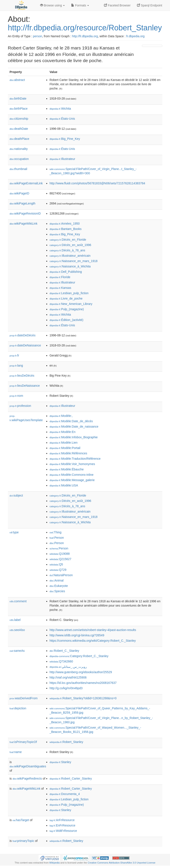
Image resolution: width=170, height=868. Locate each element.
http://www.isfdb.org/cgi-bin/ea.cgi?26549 (77, 635)
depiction (18, 708)
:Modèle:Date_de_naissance (74, 427)
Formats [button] (80, 5)
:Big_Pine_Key (65, 139)
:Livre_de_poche (66, 298)
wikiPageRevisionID (25, 213)
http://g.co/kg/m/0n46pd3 (66, 688)
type (14, 532)
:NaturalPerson (61, 575)
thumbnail (18, 169)
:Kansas (60, 288)
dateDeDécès (23, 335)
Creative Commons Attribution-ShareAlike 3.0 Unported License (122, 863)
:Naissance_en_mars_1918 (74, 261)
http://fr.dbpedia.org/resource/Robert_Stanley (85, 28)
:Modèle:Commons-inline (71, 475)
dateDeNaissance (25, 345)
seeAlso (17, 630)
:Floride (60, 277)
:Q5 (56, 564)
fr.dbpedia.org (135, 36)
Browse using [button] (53, 5)
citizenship (19, 119)
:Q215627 (60, 559)
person (38, 36)
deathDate (19, 129)
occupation (19, 159)
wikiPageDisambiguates (28, 766)
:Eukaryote (59, 586)
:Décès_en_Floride (68, 240)
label (15, 620)
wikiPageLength (23, 203)
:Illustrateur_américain (70, 256)
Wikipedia (55, 863)
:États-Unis (62, 119)
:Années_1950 (65, 224)
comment (18, 601)
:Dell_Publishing (66, 272)
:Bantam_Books (65, 229)
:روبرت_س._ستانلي (68, 667)
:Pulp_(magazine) (67, 309)
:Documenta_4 (65, 794)
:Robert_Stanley (66, 742)
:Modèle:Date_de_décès (71, 421)
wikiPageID (20, 193)
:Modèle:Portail (65, 448)
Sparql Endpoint (150, 5)
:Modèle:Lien (64, 443)
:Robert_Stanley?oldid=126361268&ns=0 (83, 698)
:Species (57, 591)
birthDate (18, 98)
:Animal (56, 580)
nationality (19, 149)
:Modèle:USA (64, 485)
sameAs (17, 651)
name (16, 752)
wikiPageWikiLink (24, 224)
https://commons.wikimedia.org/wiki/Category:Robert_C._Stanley (93, 641)
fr (14, 355)
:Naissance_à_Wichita (70, 266)
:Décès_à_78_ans (67, 250)
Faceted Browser (117, 5)
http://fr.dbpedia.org (85, 36)
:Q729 (58, 570)
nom (16, 396)
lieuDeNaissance (25, 386)
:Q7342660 (61, 661)
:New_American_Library (71, 304)
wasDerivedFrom (24, 698)
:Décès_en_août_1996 (70, 245)
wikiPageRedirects (27, 779)
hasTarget (21, 820)
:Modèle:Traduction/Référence (75, 459)
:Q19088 (60, 554)
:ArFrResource (62, 820)
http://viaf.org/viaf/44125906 (68, 677)
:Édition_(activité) (66, 320)
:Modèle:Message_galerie (72, 480)
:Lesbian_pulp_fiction (69, 293)
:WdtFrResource (63, 831)
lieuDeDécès (22, 376)
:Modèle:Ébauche (67, 469)
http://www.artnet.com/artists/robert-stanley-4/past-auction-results (93, 630)
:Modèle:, (61, 416)
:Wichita (60, 109)
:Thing (56, 532)
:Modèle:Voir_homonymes (72, 464)
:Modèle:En (62, 432)
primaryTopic (23, 841)
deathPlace (20, 139)
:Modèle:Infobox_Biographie (74, 437)
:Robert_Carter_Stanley (71, 779)
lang (16, 365)
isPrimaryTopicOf (23, 742)
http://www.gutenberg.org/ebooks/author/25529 (81, 672)
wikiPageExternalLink (26, 183)
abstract (17, 80)
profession (20, 406)
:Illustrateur (62, 159)
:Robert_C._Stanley (64, 651)
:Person (57, 538)
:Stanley (60, 762)
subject (16, 495)
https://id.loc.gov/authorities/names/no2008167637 (83, 683)
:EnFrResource (62, 825)
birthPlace (19, 109)
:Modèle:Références (68, 453)
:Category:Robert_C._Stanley (79, 656)
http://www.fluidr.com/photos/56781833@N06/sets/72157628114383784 (97, 183)
